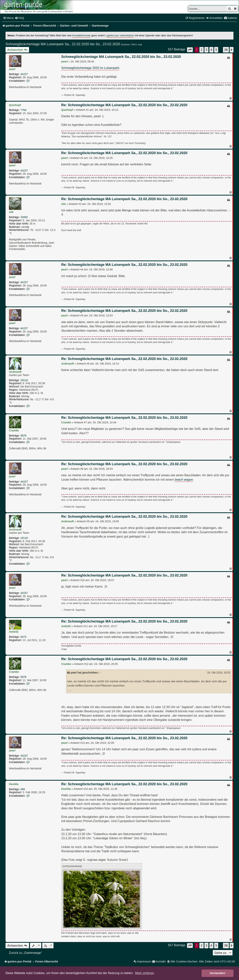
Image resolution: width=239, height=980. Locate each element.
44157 (24, 74)
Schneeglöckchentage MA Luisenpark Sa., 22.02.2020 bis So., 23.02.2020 (63, 44)
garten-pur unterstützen (120, 35)
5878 (23, 436)
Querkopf (15, 105)
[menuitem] (20, 18)
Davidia (14, 784)
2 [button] (201, 50)
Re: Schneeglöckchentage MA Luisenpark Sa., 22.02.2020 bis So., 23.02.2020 (124, 105)
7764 (23, 110)
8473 (23, 637)
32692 (24, 217)
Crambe (14, 430)
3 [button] (206, 50)
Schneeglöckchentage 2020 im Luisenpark (90, 68)
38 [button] (226, 50)
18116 (24, 380)
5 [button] (216, 50)
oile (11, 212)
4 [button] (211, 50)
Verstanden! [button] (218, 973)
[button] (190, 50)
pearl (12, 69)
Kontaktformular (81, 35)
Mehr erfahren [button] (145, 973)
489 (23, 789)
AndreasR (15, 372)
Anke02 (14, 632)
